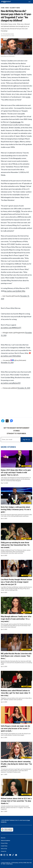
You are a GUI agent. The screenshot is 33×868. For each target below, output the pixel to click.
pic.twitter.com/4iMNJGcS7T (11, 328)
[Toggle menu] (30, 2)
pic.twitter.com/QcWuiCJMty (15, 291)
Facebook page (15, 122)
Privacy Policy (4, 843)
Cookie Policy (4, 846)
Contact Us (4, 851)
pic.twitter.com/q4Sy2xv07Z (11, 383)
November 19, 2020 (7, 363)
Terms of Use (4, 849)
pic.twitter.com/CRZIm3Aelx (11, 356)
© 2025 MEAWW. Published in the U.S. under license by (14, 820)
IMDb (18, 211)
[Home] (6, 2)
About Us (3, 838)
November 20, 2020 (24, 388)
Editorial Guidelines (5, 841)
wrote (28, 97)
